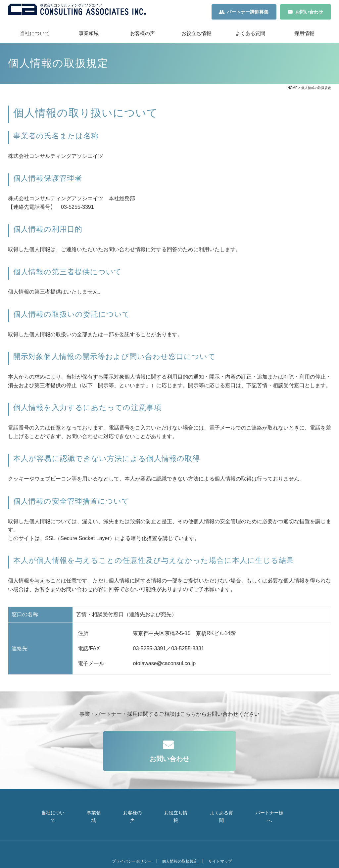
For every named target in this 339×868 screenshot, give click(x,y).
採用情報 (304, 36)
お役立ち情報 (196, 36)
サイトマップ (221, 849)
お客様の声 (143, 36)
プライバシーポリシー (126, 849)
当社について (35, 36)
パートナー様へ (278, 813)
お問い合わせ (309, 13)
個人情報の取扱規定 (177, 849)
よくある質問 (250, 36)
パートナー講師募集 (248, 13)
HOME (293, 91)
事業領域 (89, 36)
